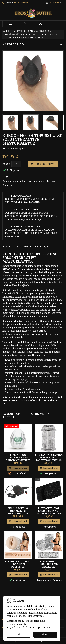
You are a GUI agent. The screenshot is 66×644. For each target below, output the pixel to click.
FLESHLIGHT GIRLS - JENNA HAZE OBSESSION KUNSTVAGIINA (18, 565)
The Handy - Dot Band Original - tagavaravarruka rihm (49, 512)
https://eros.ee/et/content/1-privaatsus (28, 627)
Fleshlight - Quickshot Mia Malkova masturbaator (49, 565)
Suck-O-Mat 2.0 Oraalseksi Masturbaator (18, 511)
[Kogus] (16, 164)
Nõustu (45, 635)
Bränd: (6, 149)
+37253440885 (21, 3)
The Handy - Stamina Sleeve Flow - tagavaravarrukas (49, 458)
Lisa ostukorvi (43, 164)
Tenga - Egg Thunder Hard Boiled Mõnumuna (18, 458)
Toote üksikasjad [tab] (36, 247)
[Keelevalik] (54, 3)
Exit (18, 635)
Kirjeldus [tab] (10, 247)
